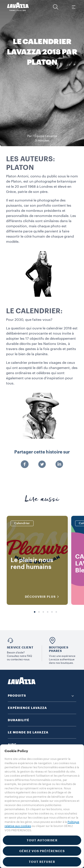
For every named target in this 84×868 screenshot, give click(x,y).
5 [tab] (52, 612)
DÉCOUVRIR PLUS (43, 597)
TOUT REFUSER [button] (42, 862)
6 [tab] (56, 612)
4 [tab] (48, 612)
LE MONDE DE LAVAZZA (28, 732)
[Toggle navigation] (73, 7)
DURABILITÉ (19, 720)
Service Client (20, 647)
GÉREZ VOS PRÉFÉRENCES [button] (42, 851)
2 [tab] (39, 612)
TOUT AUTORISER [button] (42, 840)
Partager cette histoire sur (42, 452)
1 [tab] (35, 612)
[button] (56, 7)
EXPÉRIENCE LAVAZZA (27, 708)
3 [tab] (43, 612)
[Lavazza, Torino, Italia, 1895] (18, 7)
